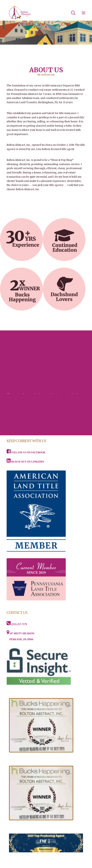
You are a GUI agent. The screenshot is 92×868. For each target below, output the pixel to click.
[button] (84, 13)
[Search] (72, 13)
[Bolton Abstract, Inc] (20, 13)
